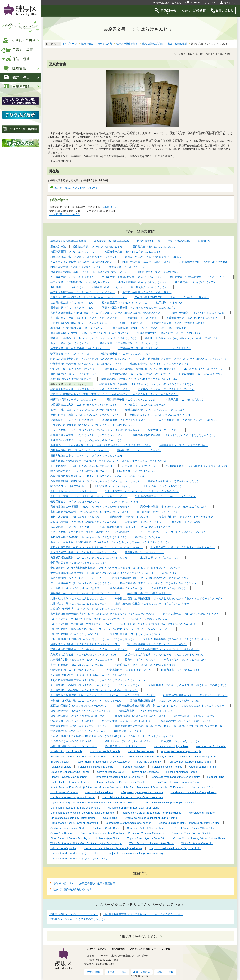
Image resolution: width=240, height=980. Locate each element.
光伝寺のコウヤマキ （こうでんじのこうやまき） (78, 919)
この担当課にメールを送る (64, 214)
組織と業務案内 (142, 972)
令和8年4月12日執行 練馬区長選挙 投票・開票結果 (84, 883)
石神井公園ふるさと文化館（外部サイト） (79, 188)
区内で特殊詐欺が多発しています (73, 889)
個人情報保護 (118, 949)
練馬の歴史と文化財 (153, 44)
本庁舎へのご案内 (117, 972)
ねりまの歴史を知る (127, 44)
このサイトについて (96, 949)
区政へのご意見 (165, 972)
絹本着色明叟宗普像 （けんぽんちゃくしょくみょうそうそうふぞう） (143, 914)
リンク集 (166, 949)
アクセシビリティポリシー (143, 949)
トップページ (70, 44)
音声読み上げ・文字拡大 (169, 3)
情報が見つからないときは (138, 936)
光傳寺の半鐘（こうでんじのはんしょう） (74, 914)
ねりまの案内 (105, 44)
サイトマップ (231, 3)
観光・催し (87, 44)
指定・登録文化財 (177, 44)
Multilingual (195, 3)
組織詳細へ (110, 207)
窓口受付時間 (94, 972)
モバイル (212, 3)
